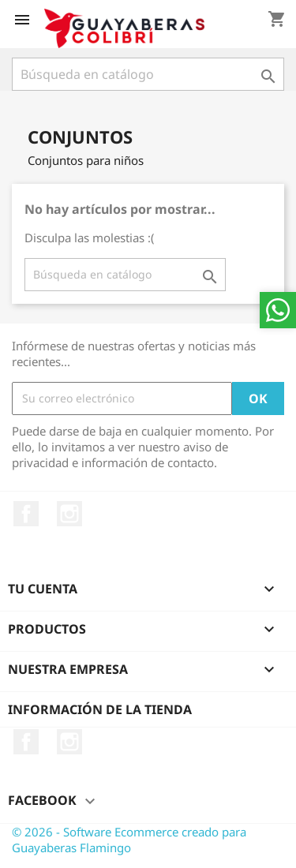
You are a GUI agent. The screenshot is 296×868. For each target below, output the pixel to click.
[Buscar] (148, 74)
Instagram (69, 514)
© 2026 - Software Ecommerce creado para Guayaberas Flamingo (129, 840)
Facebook (26, 514)
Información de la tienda (100, 709)
